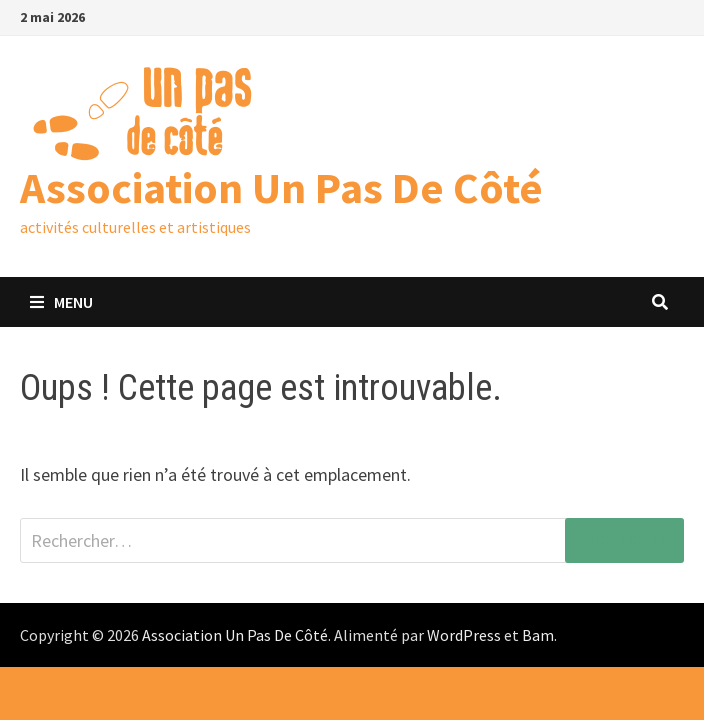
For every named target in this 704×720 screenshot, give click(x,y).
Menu (61, 302)
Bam (538, 635)
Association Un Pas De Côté (281, 187)
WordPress (464, 635)
